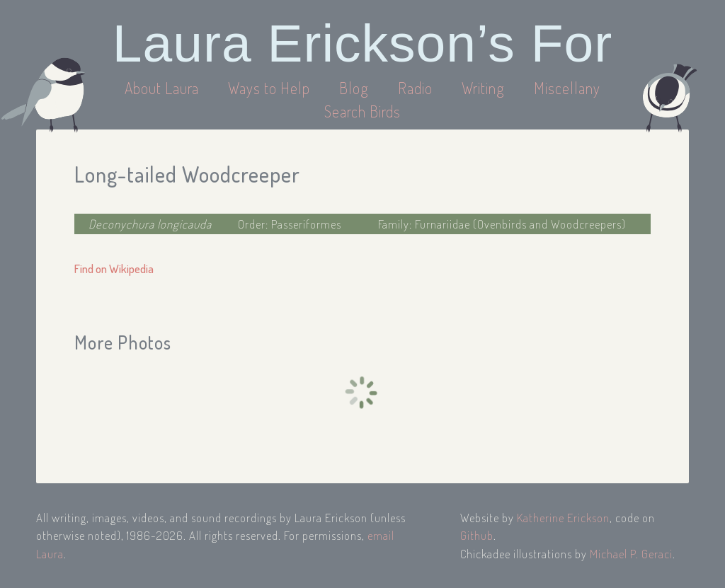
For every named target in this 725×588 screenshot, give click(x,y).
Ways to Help (271, 88)
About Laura (164, 88)
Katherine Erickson (563, 518)
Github (477, 535)
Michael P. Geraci (631, 554)
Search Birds (362, 111)
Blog (354, 88)
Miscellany (567, 88)
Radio (417, 88)
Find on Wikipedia (114, 269)
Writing (483, 88)
